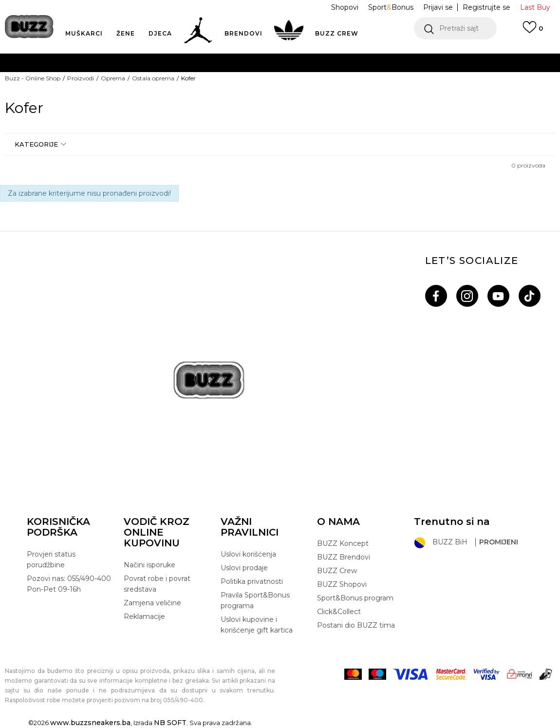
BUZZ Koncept (343, 543)
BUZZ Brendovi (344, 557)
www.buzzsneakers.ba (90, 723)
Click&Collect (339, 612)
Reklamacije (144, 616)
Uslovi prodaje (244, 568)
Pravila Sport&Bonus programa (255, 600)
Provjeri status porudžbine (51, 560)
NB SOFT (170, 723)
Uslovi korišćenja (248, 554)
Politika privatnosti (252, 581)
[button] (455, 28)
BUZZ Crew (337, 571)
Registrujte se (486, 7)
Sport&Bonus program (355, 598)
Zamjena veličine (152, 603)
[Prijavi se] (533, 32)
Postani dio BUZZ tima (356, 625)
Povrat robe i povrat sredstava (157, 584)
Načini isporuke (149, 565)
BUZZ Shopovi (342, 584)
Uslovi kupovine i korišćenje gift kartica (257, 625)
